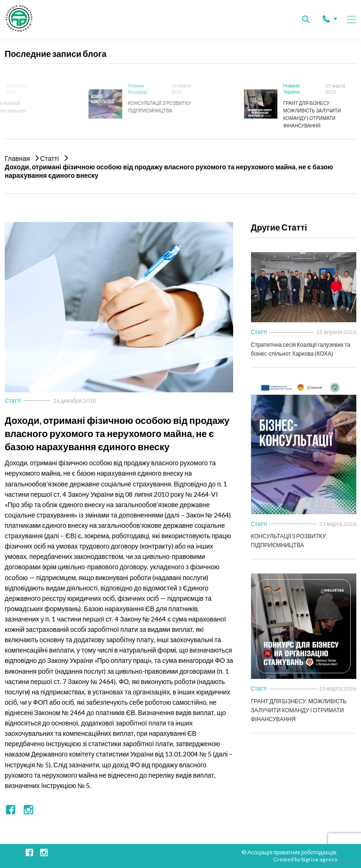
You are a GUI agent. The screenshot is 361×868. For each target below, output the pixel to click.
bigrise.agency (319, 859)
